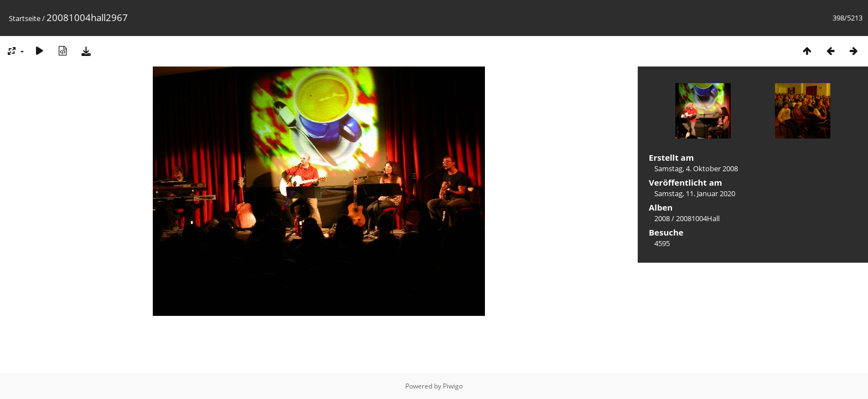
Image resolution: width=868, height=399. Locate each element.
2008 (662, 218)
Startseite (25, 18)
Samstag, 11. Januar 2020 (695, 193)
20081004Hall (698, 218)
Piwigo (453, 386)
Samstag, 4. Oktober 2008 (696, 168)
